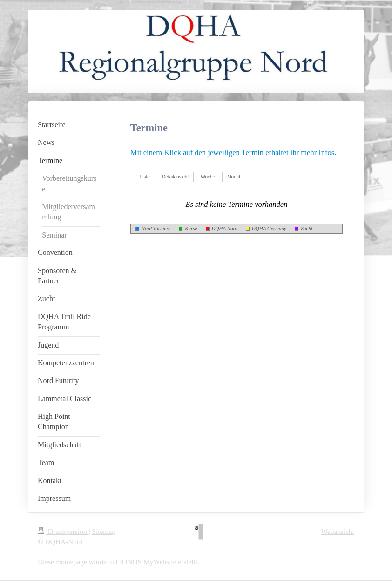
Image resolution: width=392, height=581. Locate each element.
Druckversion (63, 531)
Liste (145, 177)
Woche (208, 177)
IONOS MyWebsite (148, 562)
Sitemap (103, 531)
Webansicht (338, 531)
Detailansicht (175, 177)
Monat (234, 177)
